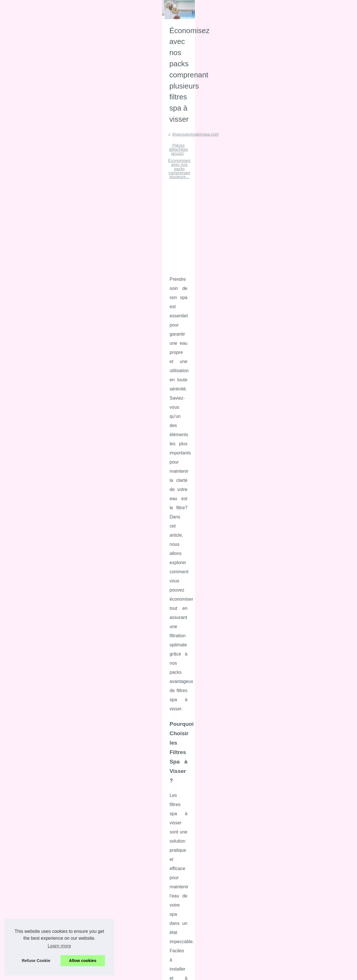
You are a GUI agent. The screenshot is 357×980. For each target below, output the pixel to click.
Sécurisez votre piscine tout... (41, 492)
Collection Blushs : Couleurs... (42, 531)
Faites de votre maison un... (40, 647)
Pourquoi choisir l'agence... (39, 429)
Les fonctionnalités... (33, 635)
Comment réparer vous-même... (44, 879)
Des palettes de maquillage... (41, 480)
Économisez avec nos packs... (42, 814)
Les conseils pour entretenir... (41, 892)
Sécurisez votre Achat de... (39, 853)
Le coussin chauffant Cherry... (42, 569)
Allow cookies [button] (83, 961)
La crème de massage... (37, 737)
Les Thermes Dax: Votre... (38, 608)
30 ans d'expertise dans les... (41, 840)
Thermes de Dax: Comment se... (44, 596)
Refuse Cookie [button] (36, 961)
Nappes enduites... (32, 442)
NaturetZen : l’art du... (34, 686)
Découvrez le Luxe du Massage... (45, 699)
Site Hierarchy (27, 220)
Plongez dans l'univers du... (40, 762)
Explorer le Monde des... (37, 712)
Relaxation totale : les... (36, 750)
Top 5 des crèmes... (33, 557)
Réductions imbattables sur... (41, 660)
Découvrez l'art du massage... (42, 788)
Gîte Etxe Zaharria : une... (38, 918)
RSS (123, 962)
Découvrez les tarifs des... (38, 775)
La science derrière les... (37, 519)
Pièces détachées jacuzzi (173, 259)
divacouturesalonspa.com (121, 259)
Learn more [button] (59, 946)
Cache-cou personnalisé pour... (43, 454)
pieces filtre (323, 656)
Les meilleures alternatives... (41, 544)
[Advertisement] (221, 305)
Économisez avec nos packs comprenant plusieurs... (249, 259)
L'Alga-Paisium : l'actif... (36, 467)
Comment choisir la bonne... (40, 724)
